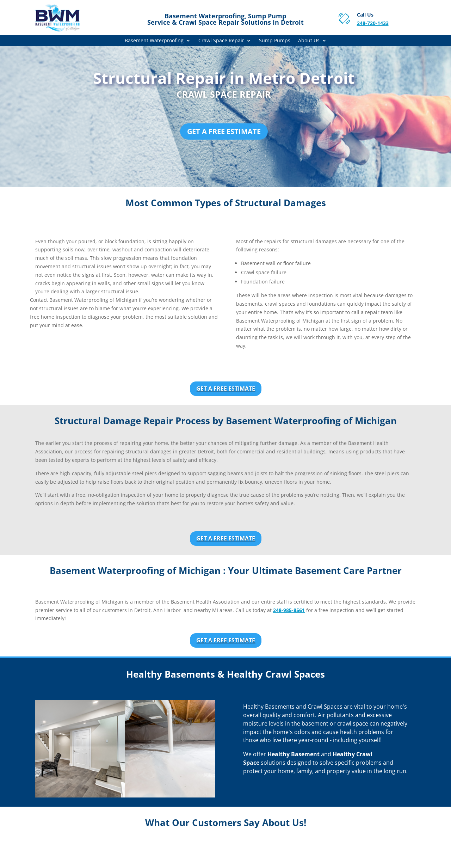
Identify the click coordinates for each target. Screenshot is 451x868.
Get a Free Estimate (224, 131)
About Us (309, 41)
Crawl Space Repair (221, 41)
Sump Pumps (275, 41)
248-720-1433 (373, 23)
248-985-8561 (289, 610)
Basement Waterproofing (154, 41)
